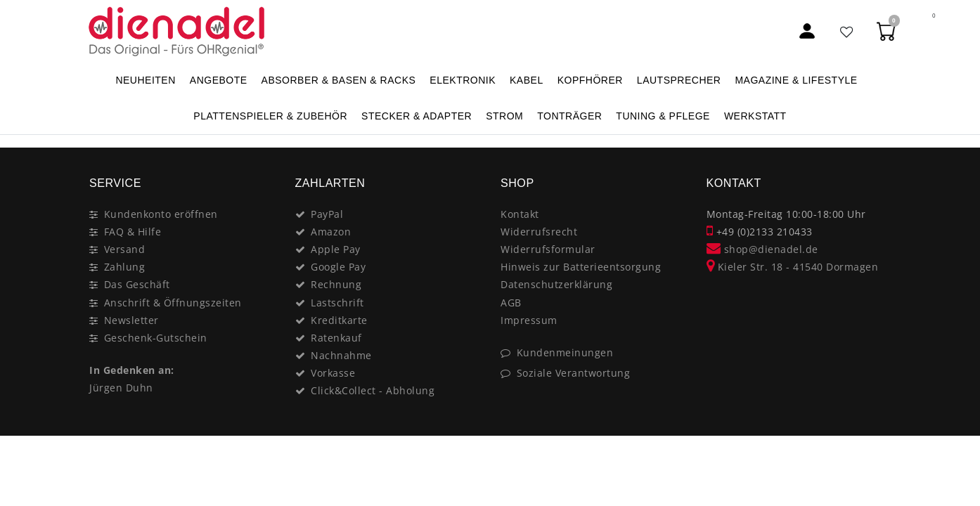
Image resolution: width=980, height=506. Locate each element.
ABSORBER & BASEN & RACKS (339, 80)
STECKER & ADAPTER (417, 116)
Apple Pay (336, 249)
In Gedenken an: (132, 370)
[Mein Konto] (807, 31)
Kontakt (520, 214)
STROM (504, 116)
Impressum (529, 320)
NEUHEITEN (145, 80)
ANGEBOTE (219, 80)
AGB (511, 303)
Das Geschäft (137, 284)
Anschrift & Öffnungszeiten (173, 303)
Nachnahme (341, 355)
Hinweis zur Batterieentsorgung (581, 267)
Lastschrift (337, 303)
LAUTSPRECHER (679, 80)
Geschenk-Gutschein (156, 338)
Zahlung (125, 267)
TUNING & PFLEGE (663, 116)
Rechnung (336, 284)
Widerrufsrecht (539, 232)
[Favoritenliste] (847, 31)
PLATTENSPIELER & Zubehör (270, 116)
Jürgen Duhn (121, 388)
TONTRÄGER (569, 116)
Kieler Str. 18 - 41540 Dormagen (793, 267)
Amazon (331, 232)
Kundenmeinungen (565, 352)
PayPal (327, 214)
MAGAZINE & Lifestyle (796, 80)
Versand (125, 249)
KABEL (527, 80)
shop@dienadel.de (762, 249)
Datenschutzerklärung (556, 284)
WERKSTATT (755, 116)
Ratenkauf (336, 338)
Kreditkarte (339, 320)
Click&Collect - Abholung (373, 390)
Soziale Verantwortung (574, 373)
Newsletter (131, 320)
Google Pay (338, 267)
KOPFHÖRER (590, 80)
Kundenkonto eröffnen (161, 214)
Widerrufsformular (548, 249)
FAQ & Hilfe (133, 232)
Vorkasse (333, 373)
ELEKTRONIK (463, 80)
